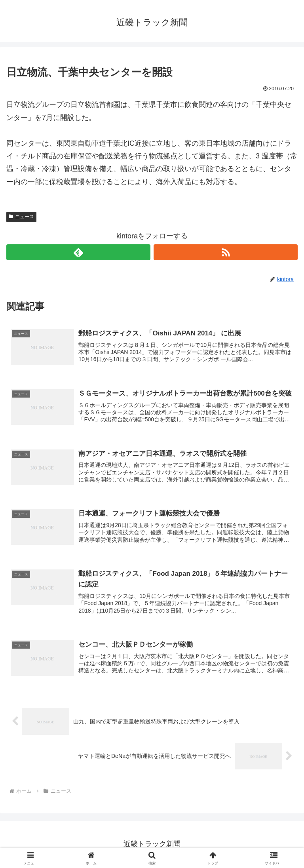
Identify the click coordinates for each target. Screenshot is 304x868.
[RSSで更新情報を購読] (226, 252)
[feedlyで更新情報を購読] (78, 252)
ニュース (21, 217)
